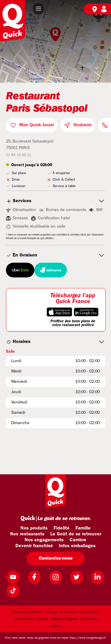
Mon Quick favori (37, 125)
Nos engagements (44, 540)
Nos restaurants (27, 534)
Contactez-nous (56, 558)
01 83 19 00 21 (19, 155)
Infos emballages (77, 546)
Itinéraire (82, 125)
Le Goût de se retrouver (76, 534)
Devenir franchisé (34, 546)
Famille (83, 528)
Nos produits (34, 528)
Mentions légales (65, 619)
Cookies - (44, 619)
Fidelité (62, 528)
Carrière (78, 540)
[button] (38, 9)
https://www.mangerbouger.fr (88, 638)
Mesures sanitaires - (28, 612)
